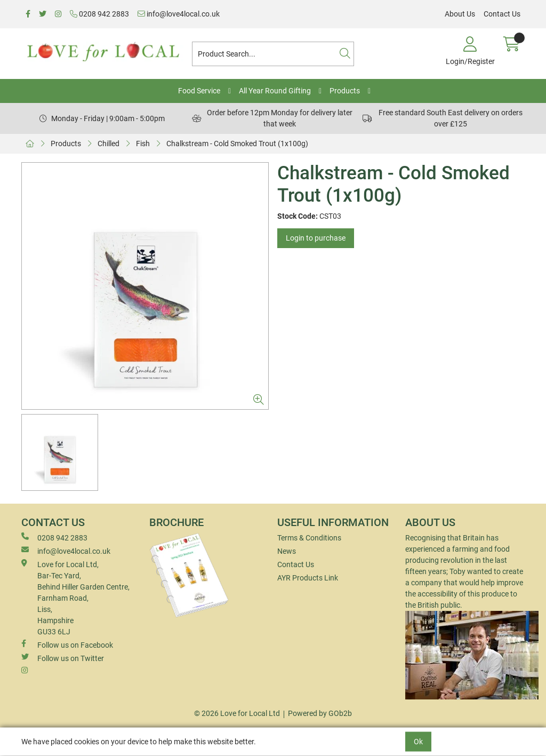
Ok (418, 742)
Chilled (109, 144)
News (287, 551)
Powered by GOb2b (320, 713)
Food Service (199, 91)
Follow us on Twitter (63, 658)
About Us (460, 14)
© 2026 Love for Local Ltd (237, 713)
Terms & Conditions (309, 538)
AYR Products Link (308, 578)
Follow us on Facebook (67, 644)
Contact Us (502, 14)
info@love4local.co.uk (179, 14)
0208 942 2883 (99, 14)
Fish (143, 144)
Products (345, 91)
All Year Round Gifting (275, 91)
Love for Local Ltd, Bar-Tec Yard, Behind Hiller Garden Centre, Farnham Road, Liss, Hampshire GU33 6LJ (75, 598)
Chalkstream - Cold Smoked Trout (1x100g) (237, 144)
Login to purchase (316, 238)
